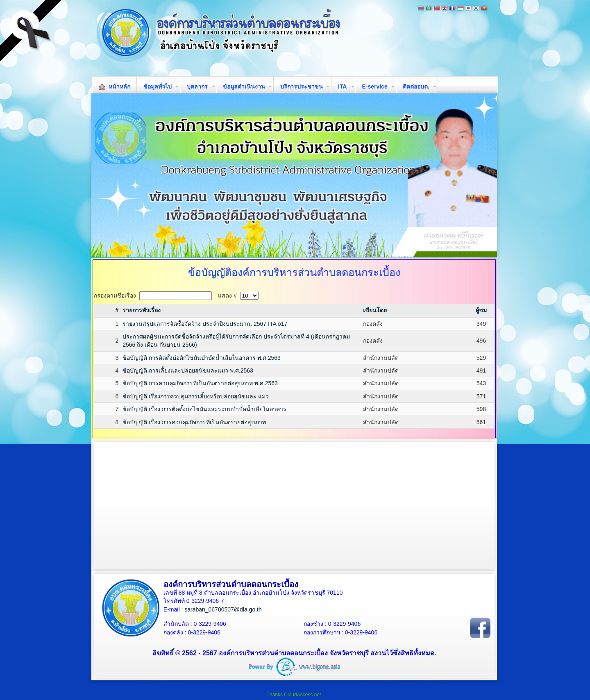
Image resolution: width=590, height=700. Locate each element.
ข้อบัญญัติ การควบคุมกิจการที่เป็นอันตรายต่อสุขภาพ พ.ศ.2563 (200, 383)
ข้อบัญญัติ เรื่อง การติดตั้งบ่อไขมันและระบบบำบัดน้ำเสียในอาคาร (204, 409)
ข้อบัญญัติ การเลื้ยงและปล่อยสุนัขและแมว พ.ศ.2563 (188, 370)
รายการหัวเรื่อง (142, 310)
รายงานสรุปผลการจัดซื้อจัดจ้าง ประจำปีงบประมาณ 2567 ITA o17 (205, 324)
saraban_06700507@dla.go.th (223, 609)
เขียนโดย (375, 310)
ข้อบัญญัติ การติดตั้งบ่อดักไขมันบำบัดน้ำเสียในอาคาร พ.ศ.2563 (202, 358)
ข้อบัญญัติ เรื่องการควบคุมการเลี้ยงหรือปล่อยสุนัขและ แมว (196, 396)
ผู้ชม (481, 310)
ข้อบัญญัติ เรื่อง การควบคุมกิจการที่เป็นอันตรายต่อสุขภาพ (194, 422)
